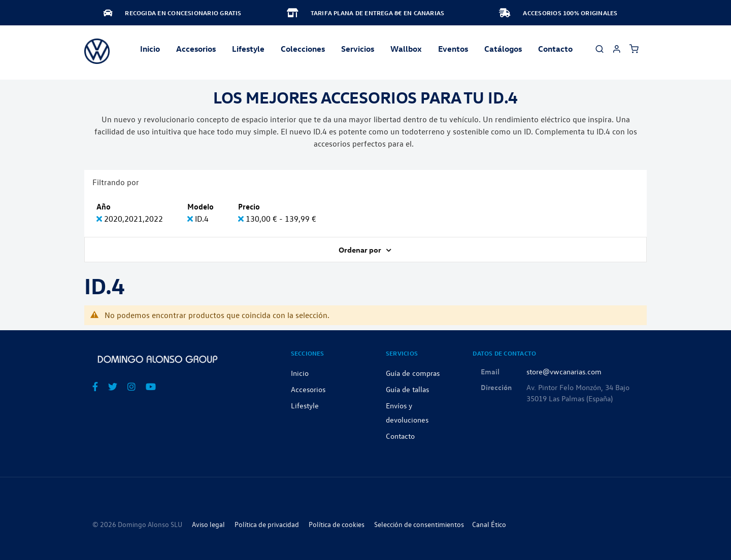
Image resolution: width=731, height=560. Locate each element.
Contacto (555, 49)
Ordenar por (361, 250)
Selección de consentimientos (419, 524)
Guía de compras (413, 373)
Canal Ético (489, 524)
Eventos (453, 49)
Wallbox (406, 49)
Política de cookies (337, 524)
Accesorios (308, 389)
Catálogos (503, 49)
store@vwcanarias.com (564, 371)
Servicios (358, 49)
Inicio (150, 49)
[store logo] (97, 51)
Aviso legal (208, 524)
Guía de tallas (407, 389)
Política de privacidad (267, 524)
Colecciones (303, 49)
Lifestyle (248, 49)
